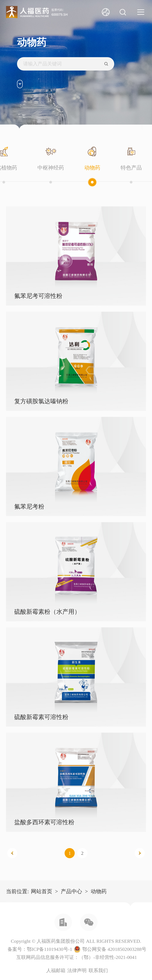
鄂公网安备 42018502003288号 (114, 949)
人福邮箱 (56, 970)
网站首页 (42, 891)
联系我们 (98, 970)
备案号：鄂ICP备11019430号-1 (40, 949)
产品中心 (71, 891)
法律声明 (77, 970)
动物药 (99, 891)
